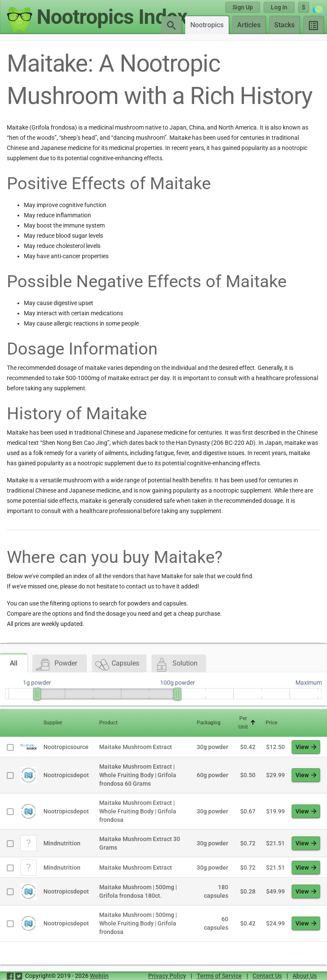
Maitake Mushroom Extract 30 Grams (140, 843)
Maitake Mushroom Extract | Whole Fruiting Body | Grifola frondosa (138, 811)
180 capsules (216, 891)
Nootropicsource (66, 747)
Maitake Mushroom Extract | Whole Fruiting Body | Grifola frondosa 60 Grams (138, 775)
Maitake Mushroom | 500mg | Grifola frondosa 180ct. (138, 891)
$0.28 (248, 891)
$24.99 (275, 923)
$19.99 (275, 811)
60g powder (212, 775)
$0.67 (248, 811)
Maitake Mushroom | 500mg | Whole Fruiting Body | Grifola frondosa (138, 923)
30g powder (212, 747)
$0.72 (248, 843)
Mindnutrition (62, 843)
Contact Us (267, 976)
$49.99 (275, 891)
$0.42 (248, 747)
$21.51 (275, 843)
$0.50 (248, 775)
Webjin (99, 976)
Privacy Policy (167, 976)
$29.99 (275, 775)
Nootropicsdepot (66, 775)
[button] (66, 723)
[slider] (37, 694)
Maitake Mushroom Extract (136, 747)
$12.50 (275, 747)
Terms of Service (219, 976)
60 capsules (216, 923)
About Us (305, 976)
